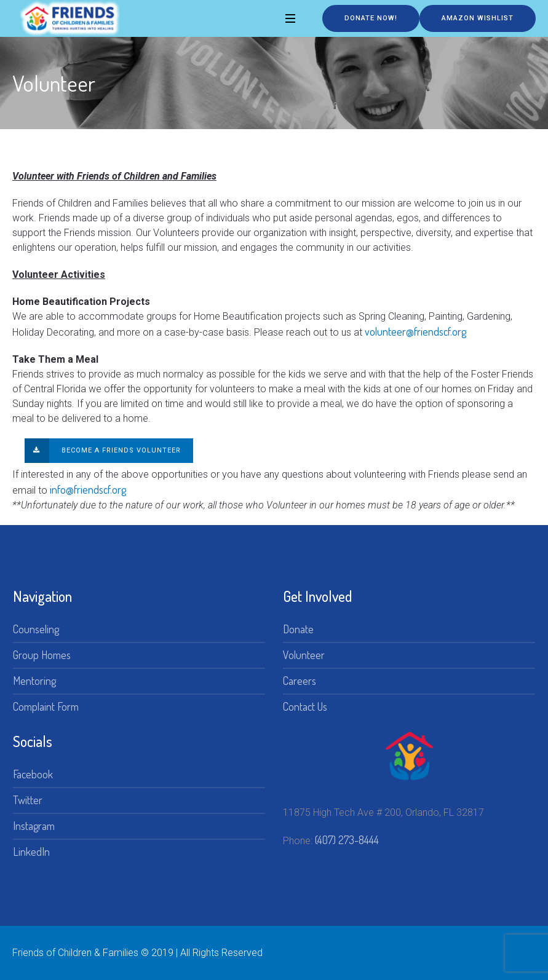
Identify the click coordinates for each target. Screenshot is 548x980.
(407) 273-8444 (347, 840)
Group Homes (42, 655)
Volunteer (304, 655)
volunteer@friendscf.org (417, 331)
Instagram (34, 826)
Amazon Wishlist (478, 18)
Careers (300, 681)
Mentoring (34, 681)
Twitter (28, 800)
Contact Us (305, 706)
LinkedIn (31, 852)
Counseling (36, 629)
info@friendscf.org (88, 489)
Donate (298, 629)
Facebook (33, 774)
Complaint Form (46, 706)
